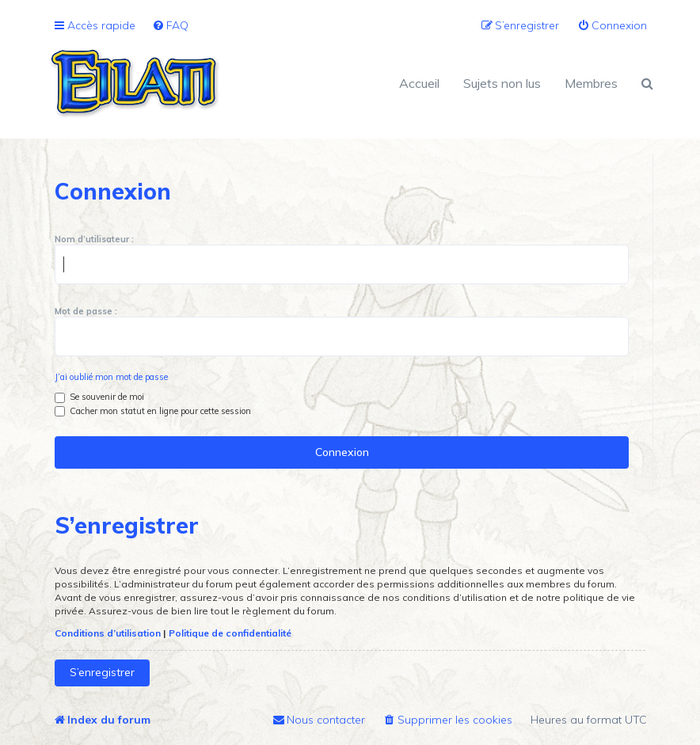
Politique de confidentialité (230, 633)
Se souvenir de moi (99, 397)
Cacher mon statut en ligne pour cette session (153, 411)
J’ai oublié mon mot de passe (111, 377)
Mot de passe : (86, 311)
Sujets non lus (502, 83)
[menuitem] (170, 26)
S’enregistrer (102, 672)
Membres (591, 83)
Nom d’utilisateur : (94, 239)
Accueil (419, 83)
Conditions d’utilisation (108, 633)
